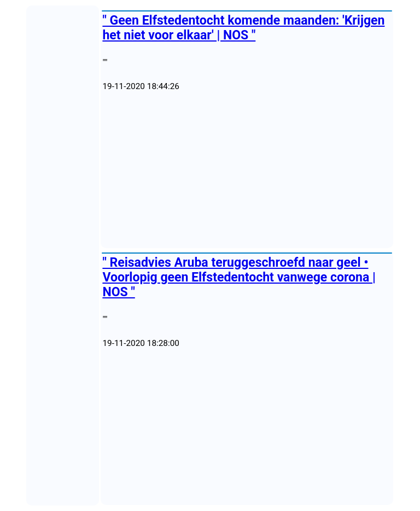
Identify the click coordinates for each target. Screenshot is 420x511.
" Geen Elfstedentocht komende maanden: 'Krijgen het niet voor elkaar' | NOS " (243, 28)
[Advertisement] (247, 170)
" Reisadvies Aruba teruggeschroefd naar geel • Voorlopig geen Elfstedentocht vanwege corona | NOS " (239, 277)
